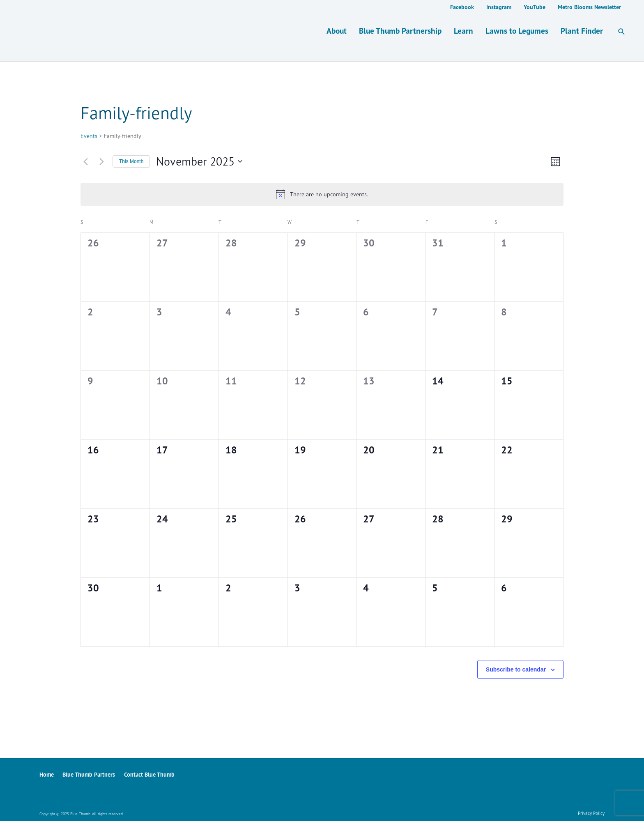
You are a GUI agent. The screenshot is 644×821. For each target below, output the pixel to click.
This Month (131, 161)
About (337, 31)
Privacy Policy (591, 813)
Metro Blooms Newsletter (589, 7)
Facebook (462, 7)
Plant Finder (582, 31)
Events (89, 136)
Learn (463, 31)
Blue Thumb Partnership (400, 31)
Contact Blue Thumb (149, 774)
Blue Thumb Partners (89, 774)
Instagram (499, 7)
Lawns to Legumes (517, 31)
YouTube (535, 7)
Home (47, 774)
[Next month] (101, 161)
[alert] (322, 194)
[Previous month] (85, 161)
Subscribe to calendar (516, 669)
